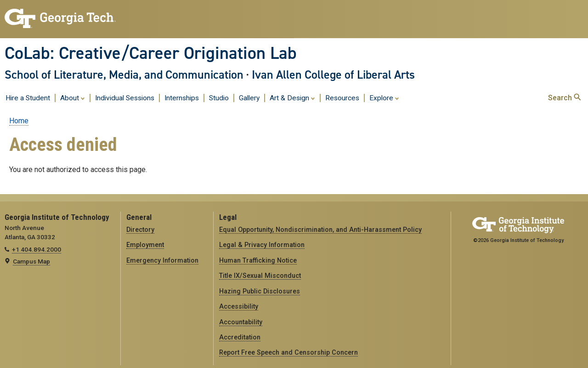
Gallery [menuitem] (249, 98)
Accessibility (239, 306)
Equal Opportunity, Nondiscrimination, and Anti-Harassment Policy (320, 230)
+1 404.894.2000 (37, 249)
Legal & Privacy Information (262, 245)
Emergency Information (162, 260)
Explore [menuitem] (384, 98)
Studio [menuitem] (219, 98)
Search (564, 98)
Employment (145, 245)
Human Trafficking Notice (258, 260)
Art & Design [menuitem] (292, 98)
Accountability (241, 322)
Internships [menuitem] (182, 98)
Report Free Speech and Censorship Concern (288, 352)
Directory (140, 230)
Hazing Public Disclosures (260, 291)
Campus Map (31, 261)
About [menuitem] (73, 98)
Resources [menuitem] (342, 98)
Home (19, 121)
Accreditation (240, 337)
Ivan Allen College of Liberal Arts (333, 75)
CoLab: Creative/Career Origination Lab (151, 53)
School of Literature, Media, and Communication (124, 75)
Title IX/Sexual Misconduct (260, 276)
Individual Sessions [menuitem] (125, 98)
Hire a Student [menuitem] (28, 98)
